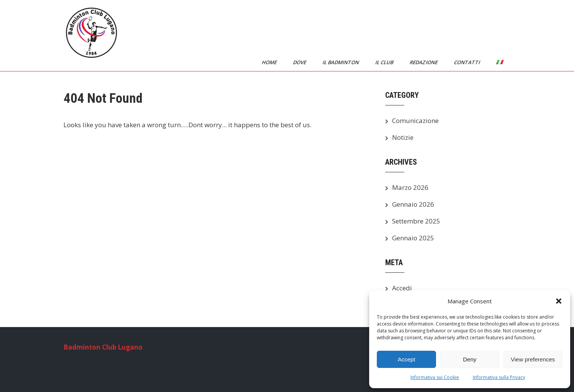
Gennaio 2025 (413, 238)
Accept (407, 359)
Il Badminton (341, 62)
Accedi (402, 288)
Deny (469, 359)
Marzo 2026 (410, 187)
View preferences (533, 359)
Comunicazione (415, 121)
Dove (300, 62)
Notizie (403, 137)
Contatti (468, 62)
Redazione (424, 62)
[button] (559, 301)
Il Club (385, 62)
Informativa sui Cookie (435, 377)
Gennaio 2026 (413, 204)
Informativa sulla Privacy (499, 377)
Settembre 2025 (416, 221)
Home (270, 62)
